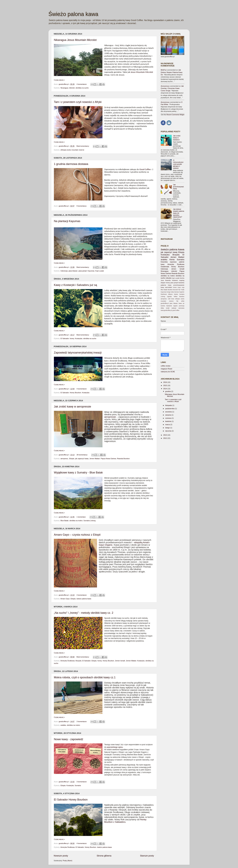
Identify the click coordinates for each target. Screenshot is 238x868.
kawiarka (181, 283)
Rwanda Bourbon (123, 459)
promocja (182, 306)
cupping (182, 280)
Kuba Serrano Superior (178, 292)
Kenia (172, 260)
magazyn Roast (166, 369)
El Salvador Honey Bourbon (71, 800)
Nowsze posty (61, 856)
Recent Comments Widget (175, 115)
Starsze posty (147, 856)
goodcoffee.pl (64, 84)
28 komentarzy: (82, 455)
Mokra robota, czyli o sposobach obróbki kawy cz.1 (85, 677)
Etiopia (72, 459)
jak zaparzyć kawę (82, 459)
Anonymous (165, 86)
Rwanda (168, 280)
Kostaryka (79, 338)
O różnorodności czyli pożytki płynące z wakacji (178, 164)
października (170, 409)
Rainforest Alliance (167, 294)
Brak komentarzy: (83, 146)
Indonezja (64, 271)
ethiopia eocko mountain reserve (72, 150)
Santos (176, 294)
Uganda (169, 297)
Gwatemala (165, 267)
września (169, 412)
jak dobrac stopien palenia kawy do (172, 72)
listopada (169, 405)
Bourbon (170, 290)
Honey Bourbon (75, 393)
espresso (173, 262)
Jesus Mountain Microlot (142, 72)
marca (168, 425)
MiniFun (164, 70)
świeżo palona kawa (84, 599)
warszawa (181, 308)
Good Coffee (145, 169)
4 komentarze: (82, 84)
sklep (162, 308)
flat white (180, 301)
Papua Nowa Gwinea (108, 459)
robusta (168, 278)
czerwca (169, 418)
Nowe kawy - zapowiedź (69, 739)
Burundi (175, 290)
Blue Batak (65, 521)
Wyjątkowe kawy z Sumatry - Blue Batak (78, 473)
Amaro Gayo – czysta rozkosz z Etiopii (77, 535)
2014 (165, 389)
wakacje (174, 308)
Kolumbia (164, 262)
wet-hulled (168, 287)
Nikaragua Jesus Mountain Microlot (75, 40)
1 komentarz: (81, 517)
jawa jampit (83, 271)
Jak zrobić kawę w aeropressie (72, 407)
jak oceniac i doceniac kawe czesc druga (172, 88)
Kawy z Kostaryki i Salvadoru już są (75, 285)
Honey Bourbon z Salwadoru (125, 821)
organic (175, 306)
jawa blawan (73, 271)
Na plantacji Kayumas (67, 221)
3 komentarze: (82, 721)
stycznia (168, 431)
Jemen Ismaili (120, 661)
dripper (163, 283)
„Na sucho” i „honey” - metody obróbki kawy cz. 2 (84, 613)
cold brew (171, 299)
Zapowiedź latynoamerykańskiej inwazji (78, 353)
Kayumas (91, 271)
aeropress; (64, 459)
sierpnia (168, 415)
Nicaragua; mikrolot (68, 88)
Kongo (169, 292)
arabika (63, 725)
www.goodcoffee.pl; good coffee (170, 310)
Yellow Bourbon (179, 297)
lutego (168, 428)
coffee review (166, 366)
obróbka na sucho (82, 88)
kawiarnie (169, 306)
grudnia (168, 391)
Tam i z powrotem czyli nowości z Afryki (78, 102)
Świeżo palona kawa (73, 14)
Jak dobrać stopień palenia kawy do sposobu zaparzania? (179, 213)
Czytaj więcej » (59, 80)
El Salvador (65, 338)
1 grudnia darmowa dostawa (71, 164)
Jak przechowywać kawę (178, 187)
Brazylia (78, 661)
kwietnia (168, 421)
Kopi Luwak (100, 271)
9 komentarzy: (82, 206)
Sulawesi (175, 280)
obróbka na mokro (76, 521)
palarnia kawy (166, 285)
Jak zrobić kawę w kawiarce (177, 138)
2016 (165, 382)
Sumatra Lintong (89, 521)
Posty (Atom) (67, 861)
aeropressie (110, 417)
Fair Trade (181, 290)
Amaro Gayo (65, 599)
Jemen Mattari (95, 459)
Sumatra (78, 785)
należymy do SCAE (168, 372)
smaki (168, 308)
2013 (165, 435)
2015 (165, 385)
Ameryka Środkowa (68, 661)
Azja (183, 287)
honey (72, 338)
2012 (165, 438)
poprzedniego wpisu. (115, 747)
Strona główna (104, 856)
